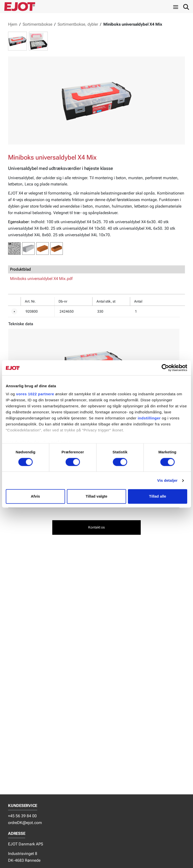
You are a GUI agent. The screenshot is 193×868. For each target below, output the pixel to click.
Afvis (35, 496)
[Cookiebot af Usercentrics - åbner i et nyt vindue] (165, 368)
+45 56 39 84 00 (22, 816)
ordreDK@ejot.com (25, 823)
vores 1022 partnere (35, 394)
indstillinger (149, 418)
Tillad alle (158, 496)
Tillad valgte (96, 496)
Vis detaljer (167, 480)
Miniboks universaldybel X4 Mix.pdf (41, 279)
